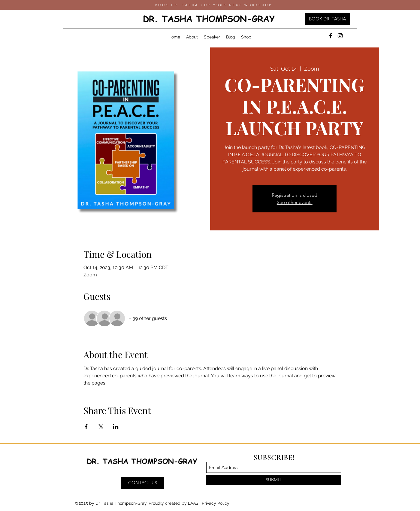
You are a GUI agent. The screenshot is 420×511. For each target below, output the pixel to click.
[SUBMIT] (274, 480)
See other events (295, 202)
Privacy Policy (216, 503)
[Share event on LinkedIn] (116, 427)
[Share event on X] (101, 427)
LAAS (193, 503)
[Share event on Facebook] (86, 427)
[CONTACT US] (143, 483)
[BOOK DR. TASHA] (328, 19)
